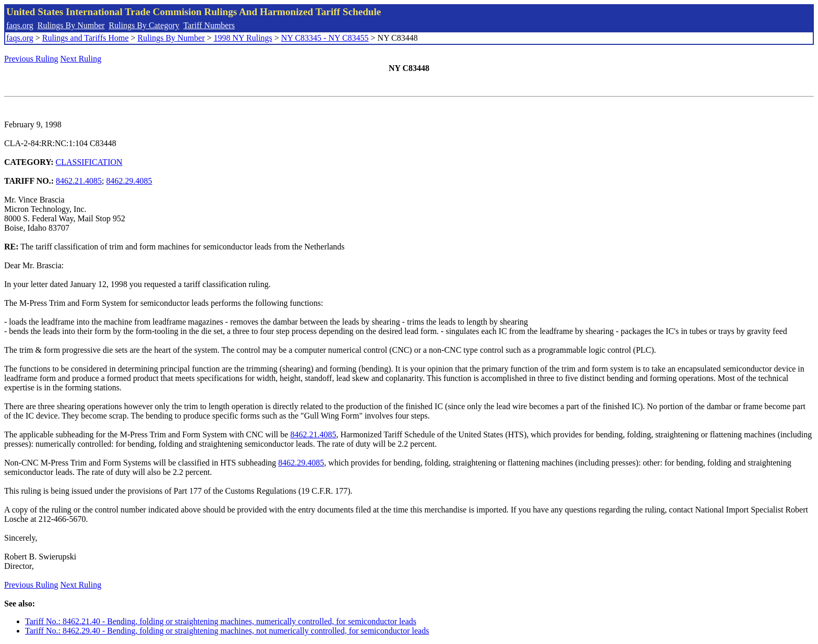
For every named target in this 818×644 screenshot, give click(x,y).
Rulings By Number (71, 25)
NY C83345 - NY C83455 (325, 38)
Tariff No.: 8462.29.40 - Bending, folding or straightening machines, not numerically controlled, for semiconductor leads (227, 631)
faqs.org (20, 25)
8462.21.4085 (79, 181)
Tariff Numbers (209, 25)
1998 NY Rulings (243, 38)
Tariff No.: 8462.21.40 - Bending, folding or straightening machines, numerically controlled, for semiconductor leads (221, 621)
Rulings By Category (144, 25)
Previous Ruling (31, 59)
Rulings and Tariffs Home (86, 38)
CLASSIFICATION (89, 162)
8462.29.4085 (129, 181)
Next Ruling (81, 59)
